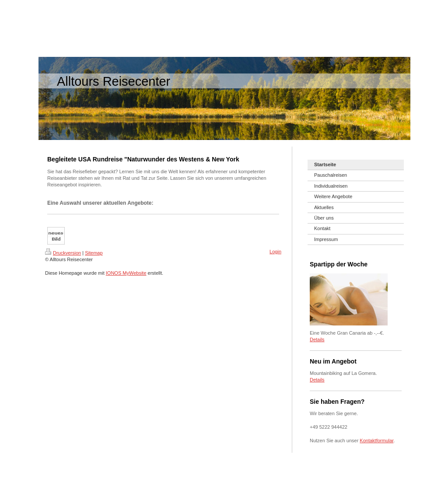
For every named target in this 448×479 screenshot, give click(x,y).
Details (317, 339)
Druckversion (63, 253)
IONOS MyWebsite (126, 273)
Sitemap (94, 253)
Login (275, 252)
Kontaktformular (376, 441)
